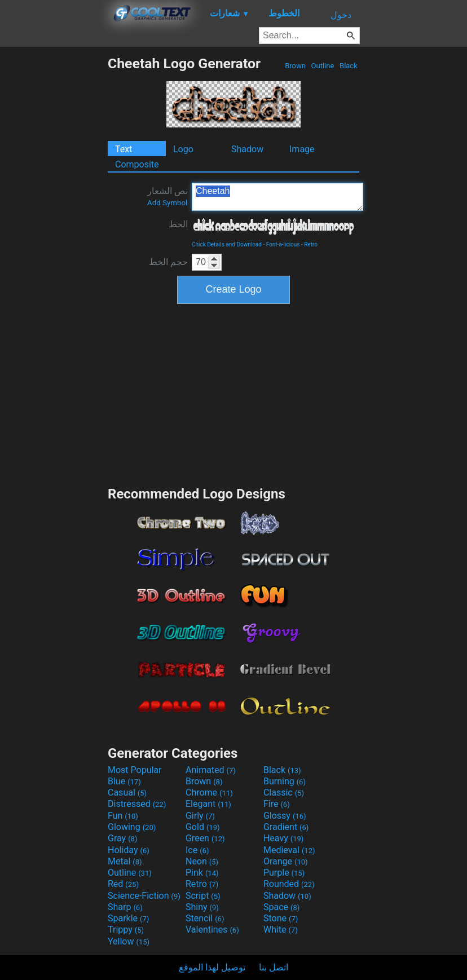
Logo (183, 149)
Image (302, 149)
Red (123, 884)
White (281, 930)
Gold (203, 827)
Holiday (129, 850)
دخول (341, 15)
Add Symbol (167, 203)
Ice (197, 850)
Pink (202, 873)
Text (124, 149)
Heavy (283, 838)
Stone (281, 918)
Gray (122, 838)
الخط (178, 224)
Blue (124, 781)
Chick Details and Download (227, 244)
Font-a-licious (283, 244)
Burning (285, 781)
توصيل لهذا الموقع (212, 967)
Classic (284, 793)
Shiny (202, 907)
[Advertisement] (54, 224)
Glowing (132, 827)
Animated (211, 770)
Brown (295, 66)
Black (349, 66)
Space (281, 907)
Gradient (286, 827)
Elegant (208, 804)
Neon (202, 861)
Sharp (125, 907)
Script (203, 896)
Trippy (126, 930)
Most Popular (135, 770)
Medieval (289, 850)
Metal (125, 861)
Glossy (285, 816)
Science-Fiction (144, 896)
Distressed (137, 804)
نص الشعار (168, 196)
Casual (127, 793)
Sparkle (128, 918)
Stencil (205, 918)
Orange (286, 861)
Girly (200, 816)
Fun (123, 816)
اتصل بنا (274, 967)
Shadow (247, 149)
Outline (322, 66)
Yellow (129, 941)
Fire (277, 804)
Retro (311, 244)
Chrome (209, 793)
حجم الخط (168, 262)
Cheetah (277, 197)
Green (205, 838)
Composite (137, 164)
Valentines (212, 930)
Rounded (289, 884)
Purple (284, 873)
